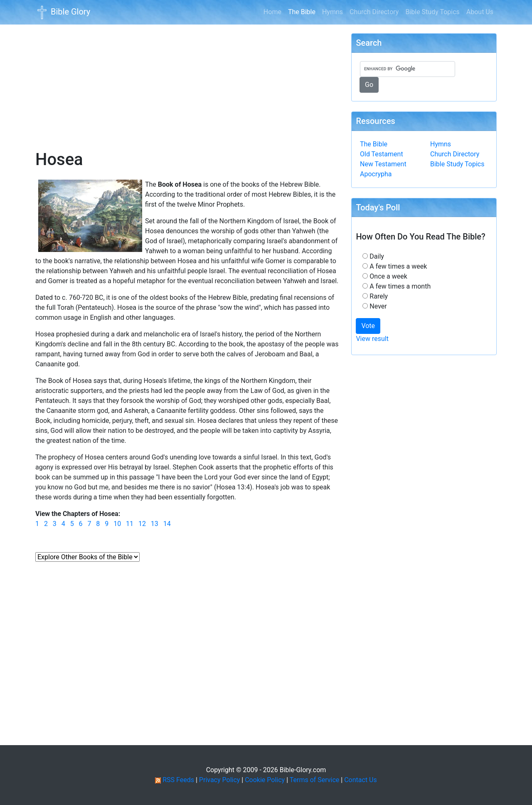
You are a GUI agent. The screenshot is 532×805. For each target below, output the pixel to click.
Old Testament (382, 154)
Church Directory (374, 12)
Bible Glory (63, 12)
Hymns (332, 12)
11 (130, 524)
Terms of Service (315, 780)
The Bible (303, 11)
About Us (480, 12)
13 (155, 524)
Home (272, 12)
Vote (368, 326)
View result (372, 339)
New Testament (383, 164)
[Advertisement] (187, 81)
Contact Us (361, 780)
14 (167, 524)
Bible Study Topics (432, 12)
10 (117, 524)
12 (142, 524)
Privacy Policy (220, 780)
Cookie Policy (265, 780)
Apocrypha (376, 174)
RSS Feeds (178, 780)
